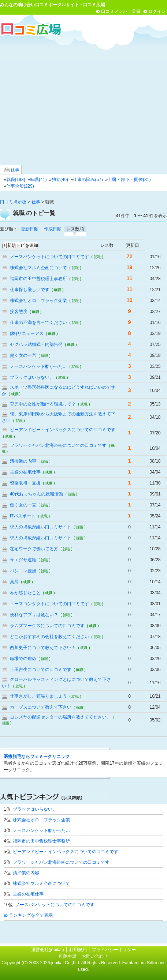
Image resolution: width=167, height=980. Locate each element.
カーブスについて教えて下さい (41, 707)
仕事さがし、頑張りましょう (38, 696)
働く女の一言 (23, 355)
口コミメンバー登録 (121, 11)
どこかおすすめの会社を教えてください (49, 637)
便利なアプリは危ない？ (34, 615)
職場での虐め (23, 659)
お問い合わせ (95, 956)
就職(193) (16, 180)
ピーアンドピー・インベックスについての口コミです (63, 430)
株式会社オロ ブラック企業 (38, 301)
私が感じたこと (25, 593)
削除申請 (68, 956)
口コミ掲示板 (13, 202)
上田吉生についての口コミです (41, 670)
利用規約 (78, 950)
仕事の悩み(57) (88, 180)
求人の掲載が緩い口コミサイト (41, 527)
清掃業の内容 (23, 461)
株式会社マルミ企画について (38, 268)
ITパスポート (23, 516)
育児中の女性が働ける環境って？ (43, 404)
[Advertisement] (83, 100)
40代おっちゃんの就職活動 (36, 494)
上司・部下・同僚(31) (129, 180)
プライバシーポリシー (114, 950)
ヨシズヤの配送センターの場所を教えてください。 (60, 717)
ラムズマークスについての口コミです (47, 626)
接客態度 (19, 312)
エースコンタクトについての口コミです (49, 604)
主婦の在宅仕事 (25, 472)
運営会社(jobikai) (48, 950)
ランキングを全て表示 (31, 915)
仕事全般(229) (20, 186)
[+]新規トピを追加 (20, 245)
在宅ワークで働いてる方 (34, 549)
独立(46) (60, 180)
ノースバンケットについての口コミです (49, 257)
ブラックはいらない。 (32, 377)
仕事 (12, 170)
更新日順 (30, 229)
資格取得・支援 (25, 483)
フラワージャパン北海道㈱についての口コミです (58, 445)
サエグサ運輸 (23, 560)
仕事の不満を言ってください (38, 323)
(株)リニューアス (27, 333)
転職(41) (38, 180)
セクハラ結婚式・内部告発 (36, 344)
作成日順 (53, 229)
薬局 (14, 582)
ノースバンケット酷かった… (38, 366)
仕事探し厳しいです (30, 290)
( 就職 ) (97, 257)
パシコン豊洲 (23, 571)
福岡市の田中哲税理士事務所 (38, 279)
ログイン (157, 11)
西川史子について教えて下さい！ (43, 648)
